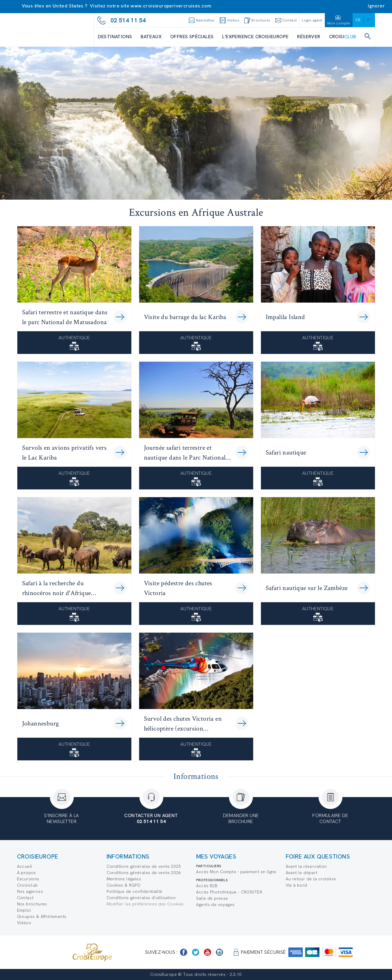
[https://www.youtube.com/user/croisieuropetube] (207, 952)
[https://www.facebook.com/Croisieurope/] (184, 952)
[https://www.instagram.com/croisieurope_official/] (219, 952)
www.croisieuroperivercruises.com (171, 6)
